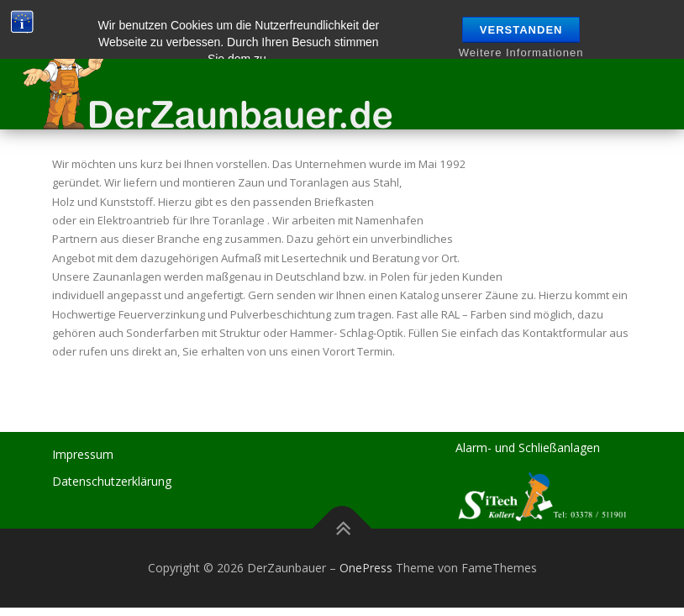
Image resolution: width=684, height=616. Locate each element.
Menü (648, 39)
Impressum (83, 454)
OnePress (366, 568)
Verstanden (521, 30)
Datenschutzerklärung (112, 481)
